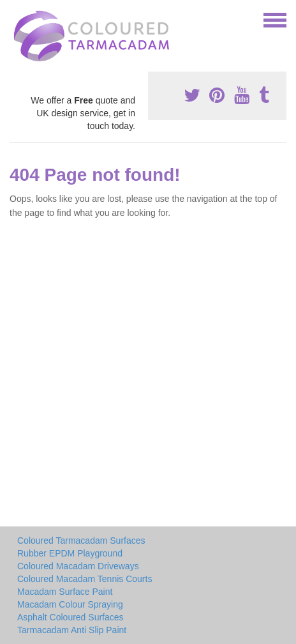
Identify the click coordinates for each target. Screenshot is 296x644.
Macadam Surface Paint (65, 592)
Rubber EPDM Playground (70, 553)
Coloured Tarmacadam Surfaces (81, 540)
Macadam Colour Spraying (70, 604)
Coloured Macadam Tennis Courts (85, 579)
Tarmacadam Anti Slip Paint (72, 630)
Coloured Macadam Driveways (78, 566)
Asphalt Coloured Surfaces (70, 617)
